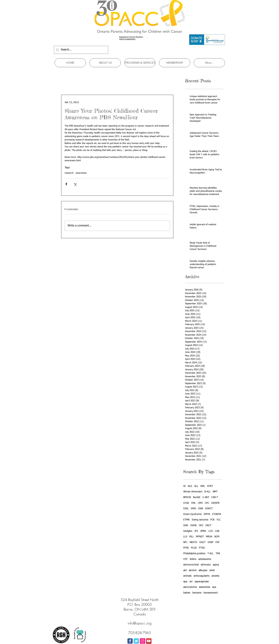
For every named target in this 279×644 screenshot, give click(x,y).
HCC (201, 525)
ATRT (210, 486)
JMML (203, 531)
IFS (196, 531)
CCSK (186, 503)
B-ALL (208, 492)
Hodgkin (188, 531)
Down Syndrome (192, 514)
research (69, 173)
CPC (207, 503)
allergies (203, 570)
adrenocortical (191, 565)
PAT (218, 542)
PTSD (202, 548)
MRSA (209, 537)
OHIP (210, 542)
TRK (218, 554)
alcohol (193, 570)
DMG (193, 509)
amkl (212, 570)
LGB (217, 531)
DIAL (186, 509)
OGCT (202, 542)
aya (214, 587)
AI (184, 486)
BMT (215, 492)
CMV (200, 503)
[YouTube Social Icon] (149, 641)
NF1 (185, 542)
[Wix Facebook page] (130, 641)
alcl (185, 570)
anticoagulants (202, 576)
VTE (185, 559)
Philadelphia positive (194, 554)
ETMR (186, 520)
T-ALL (210, 554)
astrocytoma (190, 587)
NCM (217, 537)
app (185, 582)
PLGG (194, 548)
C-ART (206, 497)
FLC (219, 520)
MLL (192, 537)
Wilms (193, 559)
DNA (201, 509)
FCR (212, 520)
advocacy (206, 565)
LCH (211, 531)
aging (216, 565)
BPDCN (187, 497)
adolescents (205, 559)
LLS (185, 537)
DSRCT (209, 509)
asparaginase (202, 582)
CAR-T (215, 497)
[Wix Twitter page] (136, 641)
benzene (197, 593)
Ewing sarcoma (200, 520)
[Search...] (81, 50)
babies (187, 593)
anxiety (215, 576)
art (191, 582)
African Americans (193, 492)
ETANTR (217, 514)
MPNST (200, 537)
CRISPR (215, 503)
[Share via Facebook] (66, 184)
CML (193, 503)
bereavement (211, 593)
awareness (81, 173)
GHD (186, 525)
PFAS (186, 548)
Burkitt (197, 497)
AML (203, 486)
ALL (196, 486)
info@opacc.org (139, 623)
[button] (105, 63)
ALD (190, 486)
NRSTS (193, 542)
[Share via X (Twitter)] (75, 184)
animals (187, 576)
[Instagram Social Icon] (143, 641)
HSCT (208, 525)
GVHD (194, 525)
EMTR (207, 514)
